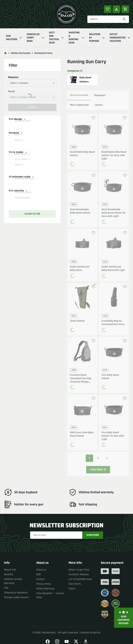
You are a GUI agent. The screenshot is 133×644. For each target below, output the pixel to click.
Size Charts (75, 584)
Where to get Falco (79, 570)
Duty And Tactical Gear (57, 38)
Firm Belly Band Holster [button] (110, 377)
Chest (19, 168)
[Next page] (107, 458)
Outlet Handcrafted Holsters (120, 38)
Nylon (19, 144)
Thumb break (23, 201)
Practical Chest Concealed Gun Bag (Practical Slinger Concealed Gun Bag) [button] (81, 378)
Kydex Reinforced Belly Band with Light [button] (113, 269)
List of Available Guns (80, 579)
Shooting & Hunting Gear (77, 38)
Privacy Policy (44, 584)
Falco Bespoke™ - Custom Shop (50, 595)
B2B (38, 574)
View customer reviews (124, 618)
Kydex (20, 138)
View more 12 (98, 470)
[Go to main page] (5, 53)
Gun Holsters (14, 38)
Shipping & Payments (16, 593)
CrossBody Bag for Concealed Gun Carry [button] (113, 323)
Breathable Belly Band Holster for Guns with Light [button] (114, 155)
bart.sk (97, 633)
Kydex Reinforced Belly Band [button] (80, 269)
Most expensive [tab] (79, 105)
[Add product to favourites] (93, 118)
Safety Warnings (45, 589)
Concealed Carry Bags (36, 38)
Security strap (24, 196)
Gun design (17, 119)
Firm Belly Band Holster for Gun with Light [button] (113, 436)
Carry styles (18, 152)
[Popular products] (108, 9)
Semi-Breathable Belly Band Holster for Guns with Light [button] (114, 213)
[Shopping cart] (125, 9)
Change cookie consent (17, 597)
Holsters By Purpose (97, 38)
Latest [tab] (99, 105)
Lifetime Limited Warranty (13, 581)
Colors (72, 589)
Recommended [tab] (79, 95)
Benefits (9, 574)
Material (16, 133)
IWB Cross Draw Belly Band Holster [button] (82, 434)
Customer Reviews (79, 574)
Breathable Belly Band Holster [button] (82, 154)
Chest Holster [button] (77, 321)
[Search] (124, 19)
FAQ (6, 588)
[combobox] (32, 83)
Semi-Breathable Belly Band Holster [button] (80, 211)
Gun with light (24, 125)
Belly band (22, 158)
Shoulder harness (26, 182)
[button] (32, 125)
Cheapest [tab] (100, 95)
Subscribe (93, 535)
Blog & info (10, 570)
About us (41, 570)
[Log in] (116, 9)
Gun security (18, 191)
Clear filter (32, 214)
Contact (41, 579)
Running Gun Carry (43, 53)
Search (32, 107)
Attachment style (22, 177)
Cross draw (22, 163)
